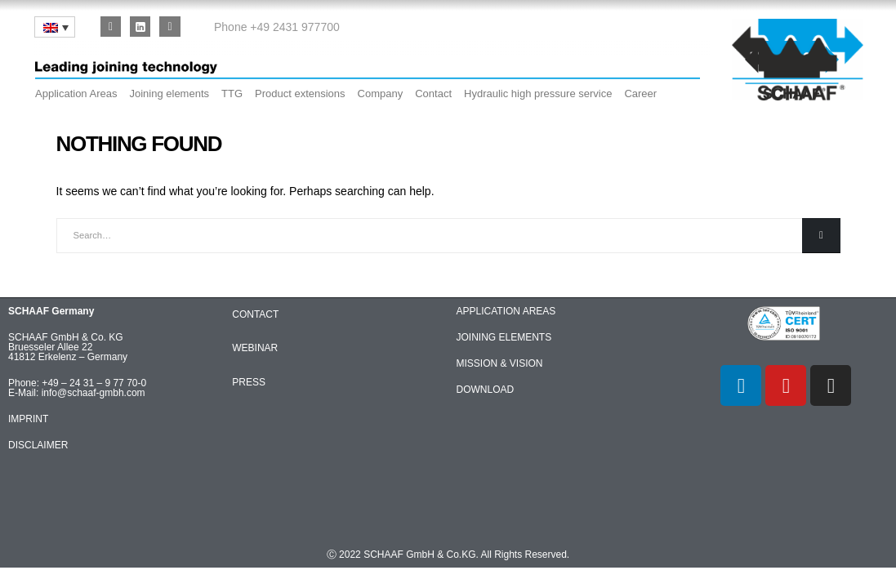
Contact (433, 94)
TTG (232, 94)
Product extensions (300, 94)
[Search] (821, 236)
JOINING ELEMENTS (504, 337)
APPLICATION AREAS (506, 311)
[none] (55, 27)
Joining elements (169, 94)
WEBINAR (255, 348)
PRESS (249, 382)
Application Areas (76, 94)
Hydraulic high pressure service (538, 94)
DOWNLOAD (486, 390)
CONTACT (255, 314)
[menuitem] (55, 27)
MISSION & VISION (500, 363)
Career (640, 94)
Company (381, 94)
